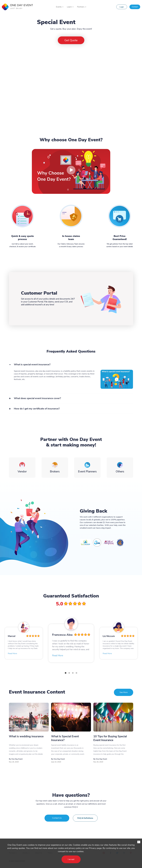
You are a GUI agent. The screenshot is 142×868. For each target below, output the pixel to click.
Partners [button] (82, 7)
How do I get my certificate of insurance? (37, 409)
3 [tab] (73, 673)
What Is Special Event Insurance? (65, 738)
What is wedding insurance (26, 736)
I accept (71, 859)
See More (124, 692)
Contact (135, 7)
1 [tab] (66, 673)
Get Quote (71, 40)
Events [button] (60, 7)
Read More (12, 653)
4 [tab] (76, 673)
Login (122, 7)
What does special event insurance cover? (37, 398)
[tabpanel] (71, 643)
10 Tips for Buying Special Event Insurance (110, 738)
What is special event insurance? (32, 365)
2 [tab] (69, 673)
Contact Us (57, 818)
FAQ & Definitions (85, 818)
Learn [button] (70, 7)
